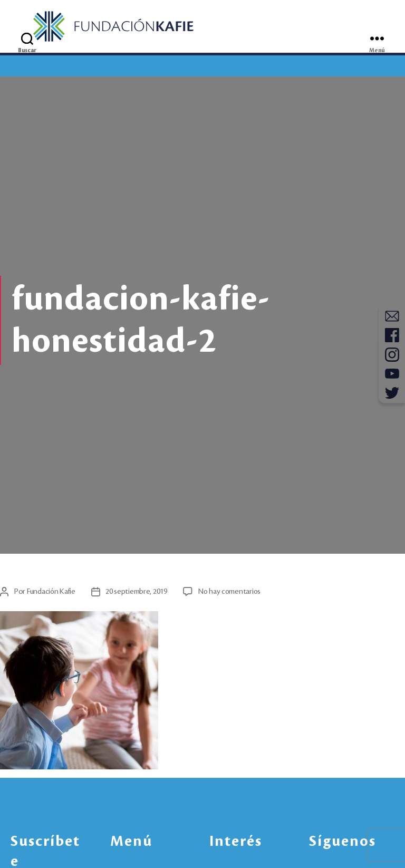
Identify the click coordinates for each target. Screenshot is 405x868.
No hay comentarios (233, 596)
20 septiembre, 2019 (139, 596)
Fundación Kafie (53, 596)
